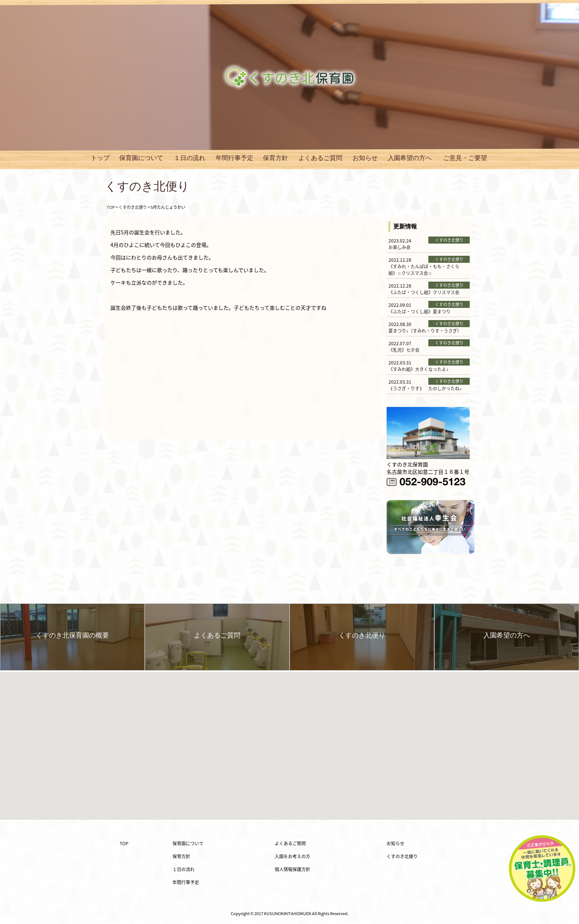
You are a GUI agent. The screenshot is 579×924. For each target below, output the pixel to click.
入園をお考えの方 (292, 856)
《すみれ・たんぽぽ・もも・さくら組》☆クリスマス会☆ (424, 270)
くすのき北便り (402, 856)
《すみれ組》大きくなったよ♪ (418, 369)
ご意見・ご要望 (465, 158)
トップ (100, 158)
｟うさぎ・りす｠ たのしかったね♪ (425, 388)
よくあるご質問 (320, 158)
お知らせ (365, 158)
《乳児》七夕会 (404, 350)
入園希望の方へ (410, 158)
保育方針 (275, 158)
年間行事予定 (234, 158)
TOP (124, 843)
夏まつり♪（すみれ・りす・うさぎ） (425, 331)
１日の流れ (190, 158)
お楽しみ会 (400, 247)
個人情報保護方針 (292, 869)
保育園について (141, 158)
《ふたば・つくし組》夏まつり (419, 312)
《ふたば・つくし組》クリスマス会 (424, 292)
